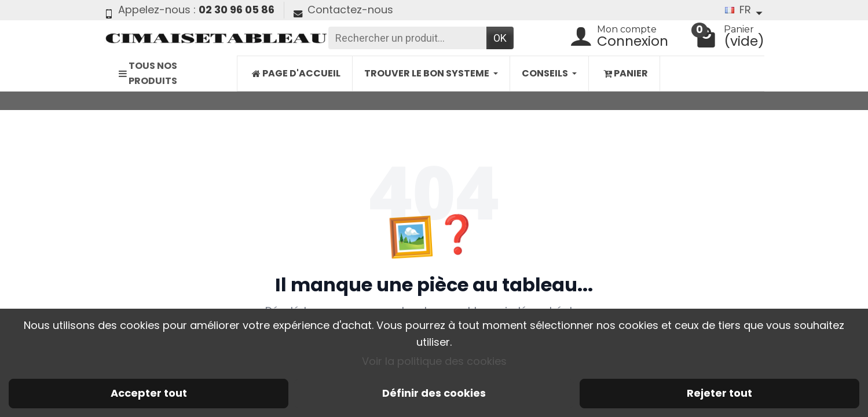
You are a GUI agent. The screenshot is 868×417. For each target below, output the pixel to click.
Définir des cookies (434, 393)
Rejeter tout (719, 393)
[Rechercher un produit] (407, 38)
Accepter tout (149, 393)
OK (500, 38)
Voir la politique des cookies (434, 361)
